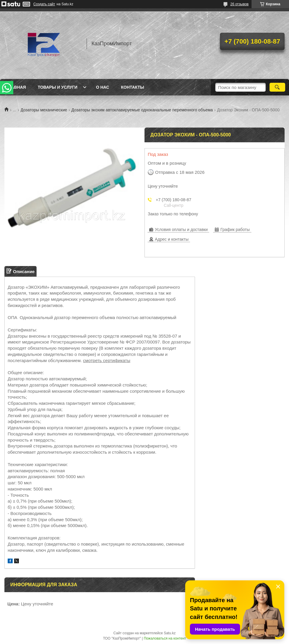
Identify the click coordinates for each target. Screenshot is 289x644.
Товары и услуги (58, 87)
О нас (102, 87)
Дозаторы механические (44, 110)
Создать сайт (44, 4)
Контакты (132, 87)
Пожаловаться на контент (165, 638)
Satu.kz (170, 633)
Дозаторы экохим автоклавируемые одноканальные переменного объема (142, 110)
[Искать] (277, 87)
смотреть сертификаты (107, 360)
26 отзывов (239, 4)
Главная (16, 87)
